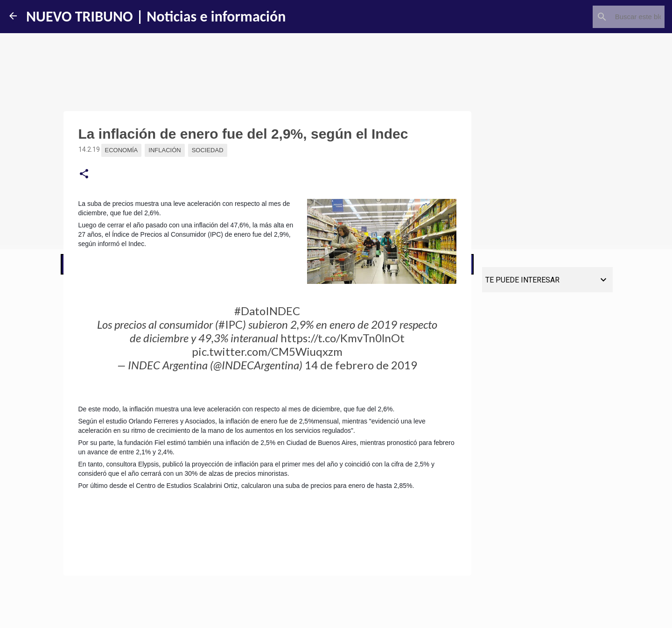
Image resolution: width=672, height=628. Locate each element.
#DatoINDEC (267, 311)
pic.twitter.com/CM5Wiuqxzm (267, 351)
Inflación (164, 150)
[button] (84, 174)
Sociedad (208, 150)
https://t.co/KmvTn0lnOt (343, 338)
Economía (122, 150)
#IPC (231, 324)
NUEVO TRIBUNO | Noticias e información (156, 17)
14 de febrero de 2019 (361, 365)
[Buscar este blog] (616, 17)
